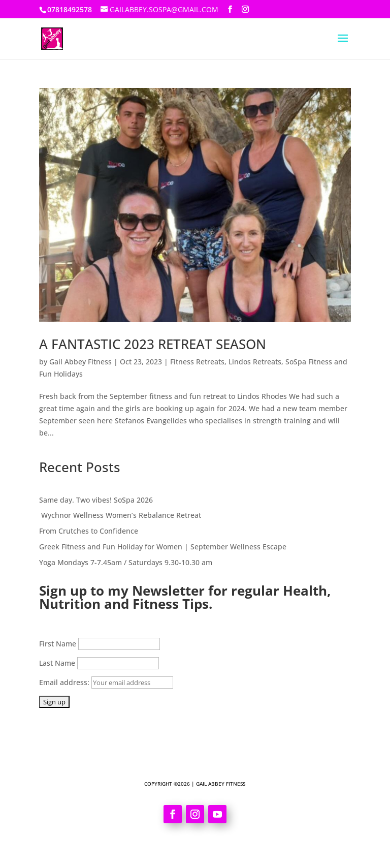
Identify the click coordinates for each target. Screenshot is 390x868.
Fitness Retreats (197, 362)
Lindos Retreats (255, 362)
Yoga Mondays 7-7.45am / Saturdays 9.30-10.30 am (126, 562)
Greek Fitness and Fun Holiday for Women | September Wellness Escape (163, 547)
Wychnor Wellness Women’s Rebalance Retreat (120, 515)
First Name (58, 644)
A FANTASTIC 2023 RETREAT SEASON (153, 344)
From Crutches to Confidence (90, 531)
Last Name (57, 663)
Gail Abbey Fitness (80, 362)
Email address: (106, 682)
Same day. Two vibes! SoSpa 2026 (96, 500)
